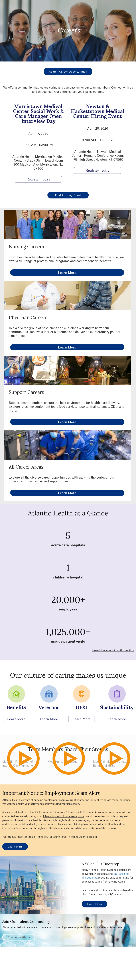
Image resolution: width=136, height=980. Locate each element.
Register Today (38, 179)
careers (61, 828)
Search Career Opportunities (68, 71)
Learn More (67, 272)
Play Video (29, 772)
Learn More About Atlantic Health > (113, 650)
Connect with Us (19, 937)
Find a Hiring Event (68, 195)
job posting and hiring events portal (64, 816)
